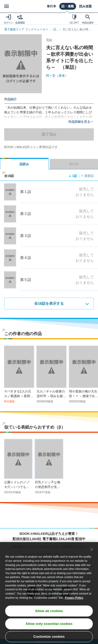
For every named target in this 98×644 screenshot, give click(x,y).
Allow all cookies (49, 613)
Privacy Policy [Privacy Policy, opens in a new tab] (74, 600)
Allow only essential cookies (49, 626)
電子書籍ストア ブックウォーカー (26, 29)
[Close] (92, 552)
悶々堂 (57, 76)
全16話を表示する (49, 303)
